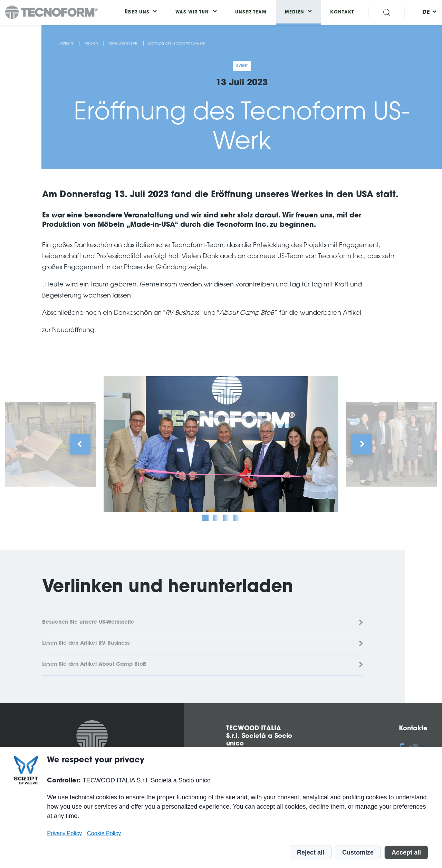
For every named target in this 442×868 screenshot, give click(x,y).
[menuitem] (426, 12)
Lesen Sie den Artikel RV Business (86, 643)
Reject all (311, 852)
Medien (91, 44)
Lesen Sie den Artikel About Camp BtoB (94, 665)
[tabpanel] (221, 444)
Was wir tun (192, 12)
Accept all (406, 852)
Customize (358, 852)
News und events (123, 44)
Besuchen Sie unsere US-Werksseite (88, 622)
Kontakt (342, 12)
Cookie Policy (104, 833)
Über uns (137, 12)
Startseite (66, 44)
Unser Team (251, 12)
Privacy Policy (64, 833)
